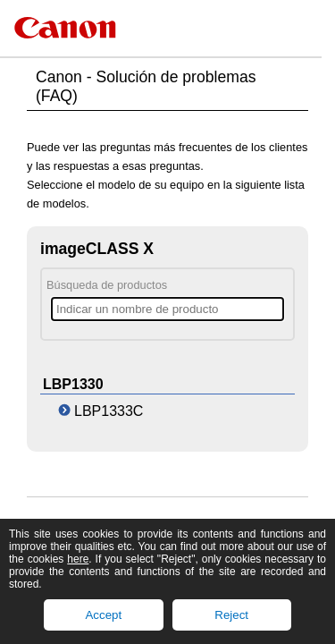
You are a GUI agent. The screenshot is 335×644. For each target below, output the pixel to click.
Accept (103, 615)
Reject (231, 615)
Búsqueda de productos (107, 285)
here (78, 559)
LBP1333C (109, 411)
